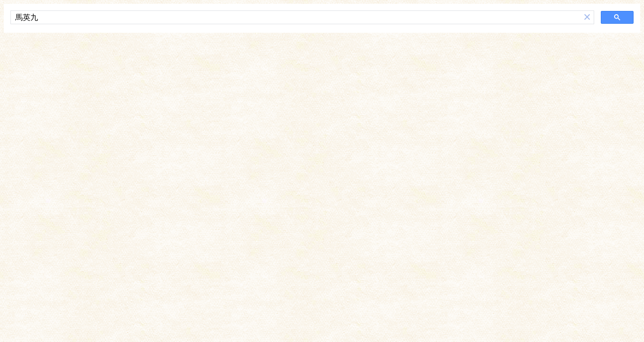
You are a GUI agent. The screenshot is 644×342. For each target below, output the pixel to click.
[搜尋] (296, 18)
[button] (587, 17)
